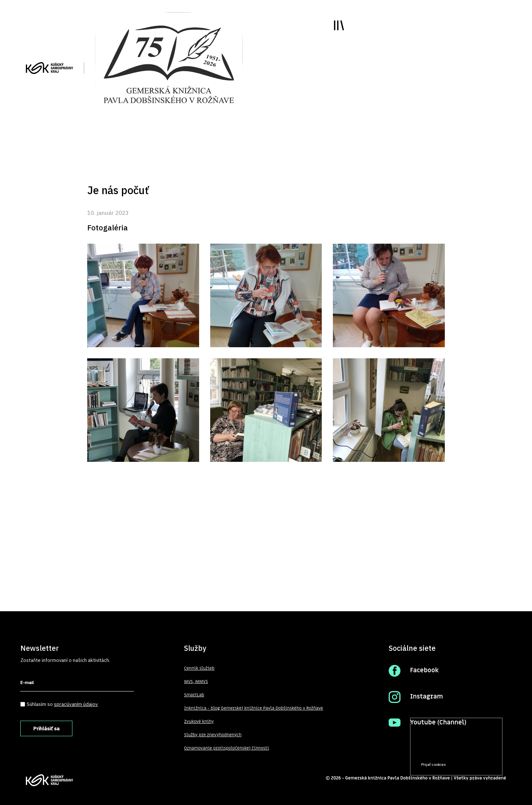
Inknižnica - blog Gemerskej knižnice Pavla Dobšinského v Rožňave (254, 708)
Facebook (424, 670)
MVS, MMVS (196, 681)
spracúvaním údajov (76, 704)
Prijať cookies (434, 765)
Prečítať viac (473, 750)
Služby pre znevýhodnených (213, 735)
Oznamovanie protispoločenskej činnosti (226, 748)
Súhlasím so (62, 704)
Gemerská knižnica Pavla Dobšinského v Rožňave (398, 778)
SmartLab (194, 695)
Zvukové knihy (199, 721)
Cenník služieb (199, 668)
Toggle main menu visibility (339, 26)
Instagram (427, 697)
